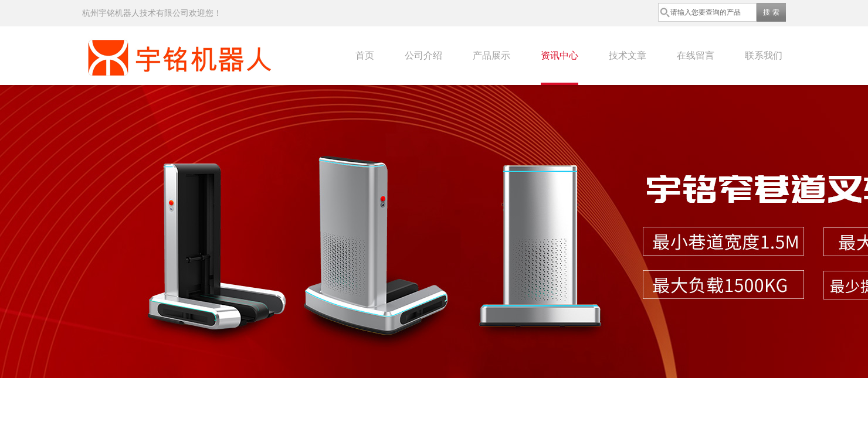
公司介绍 (423, 55)
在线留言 (696, 55)
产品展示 (491, 55)
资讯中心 (560, 55)
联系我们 (764, 55)
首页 (365, 55)
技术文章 (628, 55)
